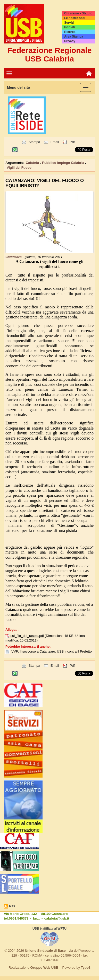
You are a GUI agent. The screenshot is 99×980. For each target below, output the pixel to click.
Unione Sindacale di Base (45, 951)
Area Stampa (74, 37)
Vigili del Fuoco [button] (19, 168)
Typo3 (86, 968)
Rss (12, 906)
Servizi (69, 23)
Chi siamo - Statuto (78, 13)
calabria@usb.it (57, 918)
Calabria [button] (33, 163)
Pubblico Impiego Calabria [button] (64, 163)
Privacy (70, 41)
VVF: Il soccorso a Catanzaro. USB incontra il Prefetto (51, 651)
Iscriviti (70, 27)
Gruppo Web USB (44, 968)
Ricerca (70, 32)
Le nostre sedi (75, 18)
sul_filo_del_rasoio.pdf (28, 636)
